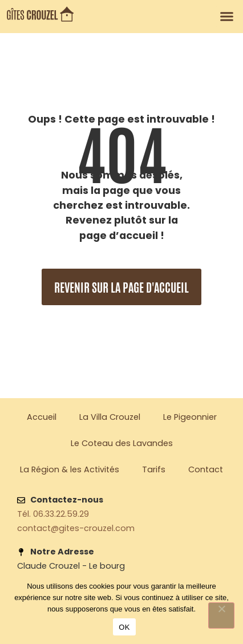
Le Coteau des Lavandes (122, 443)
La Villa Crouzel (110, 417)
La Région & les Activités (70, 469)
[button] (227, 17)
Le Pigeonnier (190, 417)
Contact (206, 469)
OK (124, 627)
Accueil (42, 417)
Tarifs (154, 469)
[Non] (221, 615)
